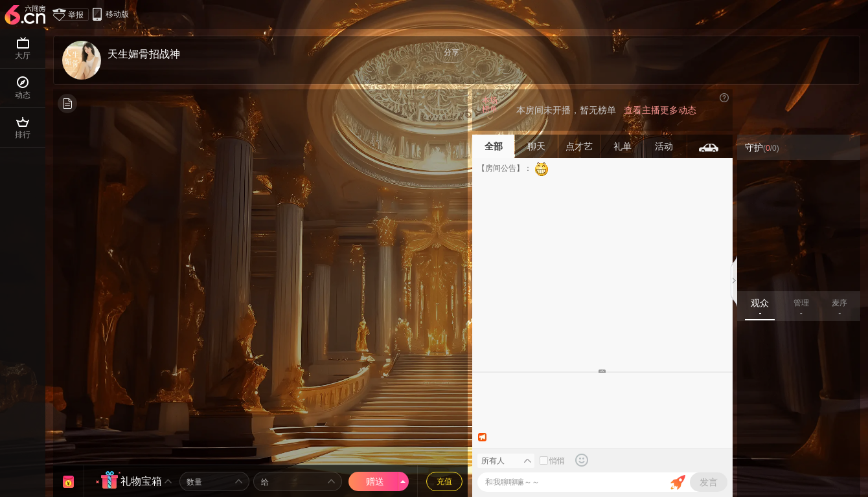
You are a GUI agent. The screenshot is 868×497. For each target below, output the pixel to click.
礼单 (622, 146)
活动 (665, 146)
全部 (494, 146)
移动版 (110, 14)
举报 (71, 15)
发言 (709, 482)
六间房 (27, 16)
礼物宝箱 (141, 481)
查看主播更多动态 (660, 110)
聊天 (536, 146)
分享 (451, 52)
